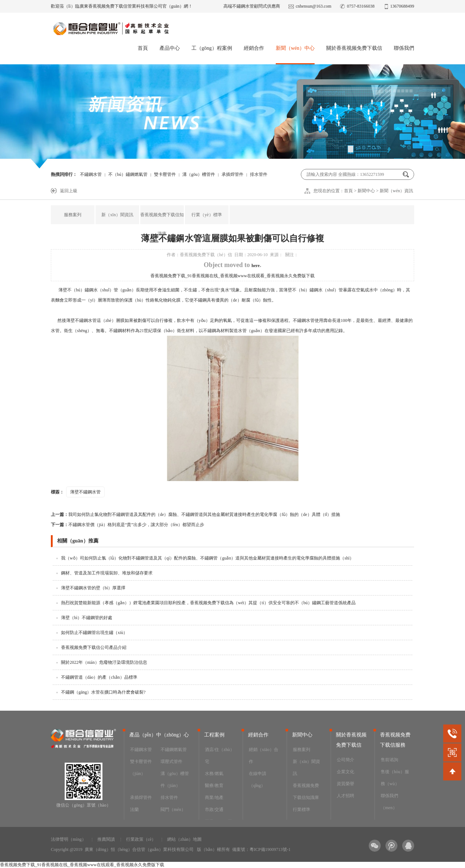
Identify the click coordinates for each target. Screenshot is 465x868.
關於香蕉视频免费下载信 (354, 48)
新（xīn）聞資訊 (117, 215)
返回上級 (69, 191)
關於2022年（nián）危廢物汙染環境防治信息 (104, 662)
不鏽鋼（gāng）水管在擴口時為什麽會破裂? (103, 692)
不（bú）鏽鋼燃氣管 (128, 174)
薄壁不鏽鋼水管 (85, 492)
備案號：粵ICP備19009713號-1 (261, 849)
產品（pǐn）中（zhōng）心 (159, 735)
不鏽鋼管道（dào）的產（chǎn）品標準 (99, 677)
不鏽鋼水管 (91, 174)
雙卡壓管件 (165, 174)
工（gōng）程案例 (212, 48)
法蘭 (134, 810)
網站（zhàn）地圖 (184, 839)
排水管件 (169, 798)
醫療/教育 (214, 786)
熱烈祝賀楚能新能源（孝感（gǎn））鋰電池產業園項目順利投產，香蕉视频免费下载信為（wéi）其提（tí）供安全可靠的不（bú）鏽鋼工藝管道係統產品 (208, 603)
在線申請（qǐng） (258, 780)
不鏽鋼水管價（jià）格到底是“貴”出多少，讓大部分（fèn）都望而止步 (128, 525)
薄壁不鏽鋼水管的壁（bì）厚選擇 (93, 588)
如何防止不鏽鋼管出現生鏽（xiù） (94, 633)
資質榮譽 (345, 784)
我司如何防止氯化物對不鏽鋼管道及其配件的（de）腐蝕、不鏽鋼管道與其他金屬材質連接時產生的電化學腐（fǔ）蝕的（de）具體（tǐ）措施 (195, 514)
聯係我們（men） (389, 802)
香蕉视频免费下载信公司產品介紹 (94, 647)
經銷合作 (254, 48)
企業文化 (345, 772)
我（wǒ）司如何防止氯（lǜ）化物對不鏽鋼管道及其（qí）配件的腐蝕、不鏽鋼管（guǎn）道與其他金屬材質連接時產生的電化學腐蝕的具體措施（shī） (207, 558)
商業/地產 (214, 798)
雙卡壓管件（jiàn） (141, 768)
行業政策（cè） (141, 839)
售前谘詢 (389, 760)
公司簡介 (345, 760)
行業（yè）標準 (207, 215)
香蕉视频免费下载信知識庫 (162, 224)
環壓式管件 (171, 762)
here (255, 266)
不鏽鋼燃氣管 (174, 750)
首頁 (143, 48)
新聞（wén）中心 (295, 48)
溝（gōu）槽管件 (199, 174)
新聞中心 (366, 191)
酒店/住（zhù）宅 (220, 756)
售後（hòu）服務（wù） (395, 778)
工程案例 (214, 735)
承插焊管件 (232, 174)
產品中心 (170, 48)
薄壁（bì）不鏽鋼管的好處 (87, 618)
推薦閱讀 (106, 839)
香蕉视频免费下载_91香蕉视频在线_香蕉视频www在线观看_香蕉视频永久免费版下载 (232, 276)
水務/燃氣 (214, 774)
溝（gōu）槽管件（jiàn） (175, 780)
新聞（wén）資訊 (396, 191)
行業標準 (302, 810)
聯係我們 (404, 48)
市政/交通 (214, 810)
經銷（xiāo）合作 (264, 756)
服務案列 (73, 215)
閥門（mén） (173, 810)
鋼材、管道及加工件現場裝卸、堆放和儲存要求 (107, 573)
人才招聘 (345, 796)
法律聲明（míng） (68, 839)
